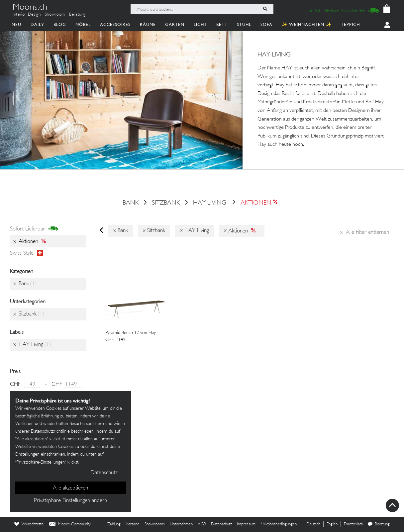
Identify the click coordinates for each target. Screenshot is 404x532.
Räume (148, 24)
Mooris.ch (30, 8)
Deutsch (313, 524)
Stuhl (244, 24)
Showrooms (155, 524)
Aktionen (254, 203)
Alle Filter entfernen (364, 232)
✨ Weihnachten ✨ (307, 24)
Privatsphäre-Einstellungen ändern (70, 501)
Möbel (83, 24)
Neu (16, 24)
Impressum (246, 524)
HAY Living (210, 203)
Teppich (350, 24)
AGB (202, 524)
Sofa (266, 24)
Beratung (77, 15)
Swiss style (26, 253)
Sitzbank (166, 203)
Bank (131, 203)
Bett (222, 24)
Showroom (55, 15)
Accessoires (115, 24)
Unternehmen (181, 524)
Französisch (353, 524)
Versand (133, 524)
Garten (175, 24)
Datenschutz (221, 524)
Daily (37, 24)
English (332, 524)
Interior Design (27, 15)
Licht (200, 24)
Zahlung (114, 524)
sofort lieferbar (34, 229)
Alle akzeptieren (70, 488)
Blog (60, 24)
